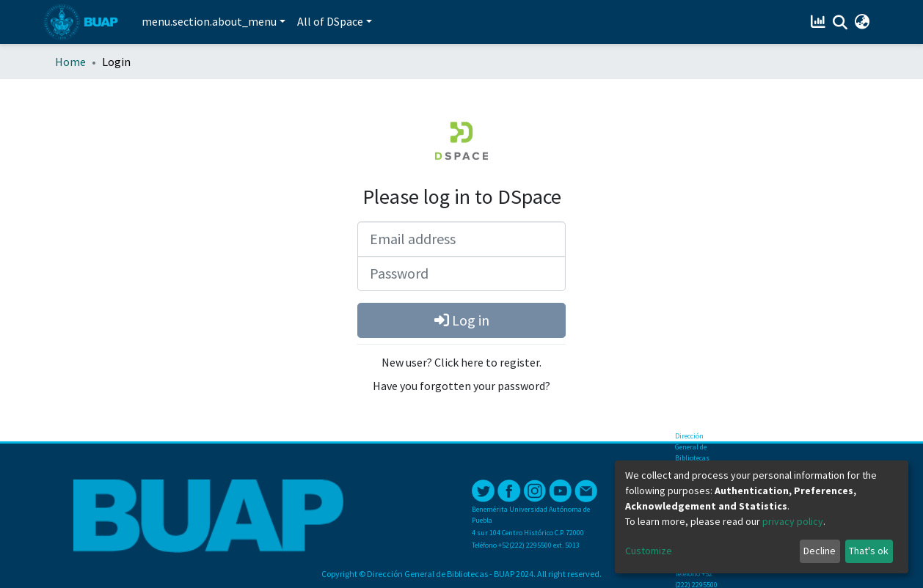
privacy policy (793, 521)
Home (70, 62)
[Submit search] (840, 23)
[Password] (462, 273)
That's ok (869, 551)
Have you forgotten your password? (462, 386)
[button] (862, 22)
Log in (462, 320)
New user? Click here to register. (462, 362)
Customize (649, 551)
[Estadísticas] (819, 22)
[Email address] (462, 239)
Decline (820, 551)
